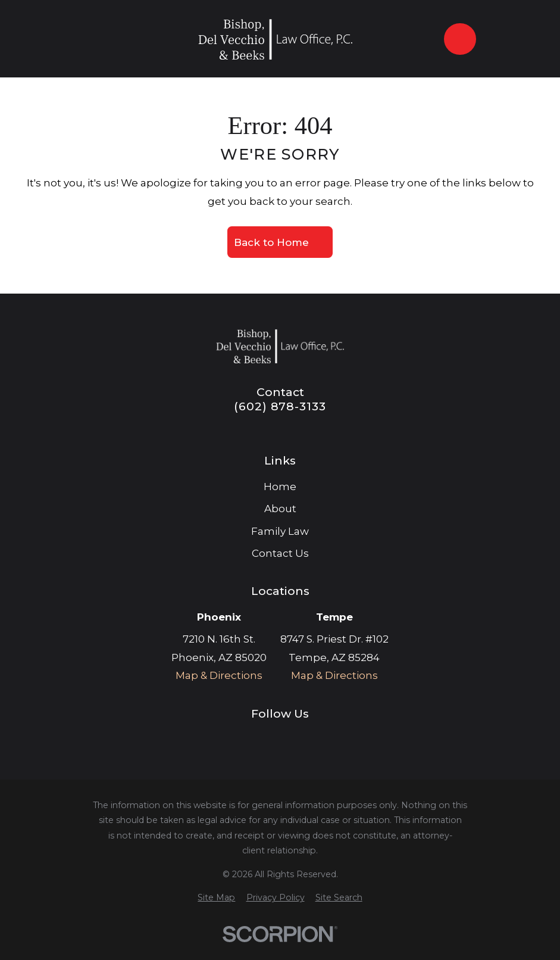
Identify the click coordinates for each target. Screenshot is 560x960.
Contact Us (280, 553)
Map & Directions (219, 675)
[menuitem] (216, 898)
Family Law (280, 531)
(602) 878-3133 (280, 406)
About (280, 509)
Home (280, 487)
